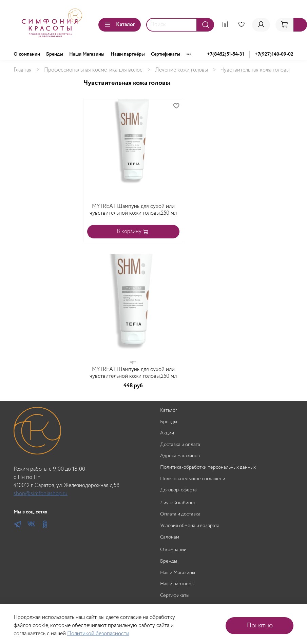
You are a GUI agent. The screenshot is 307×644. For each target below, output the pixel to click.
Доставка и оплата (180, 445)
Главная (23, 70)
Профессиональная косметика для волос (93, 70)
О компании (27, 54)
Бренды (55, 54)
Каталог (120, 25)
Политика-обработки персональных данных (208, 467)
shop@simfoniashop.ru (41, 494)
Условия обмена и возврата (190, 526)
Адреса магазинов (180, 456)
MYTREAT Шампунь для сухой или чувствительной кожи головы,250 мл (133, 210)
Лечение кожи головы (181, 70)
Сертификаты (166, 54)
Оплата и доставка (180, 514)
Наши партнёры (128, 54)
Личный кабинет (178, 503)
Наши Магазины (87, 54)
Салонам (170, 537)
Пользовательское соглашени (193, 479)
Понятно (260, 626)
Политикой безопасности (98, 634)
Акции (167, 433)
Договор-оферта (178, 490)
